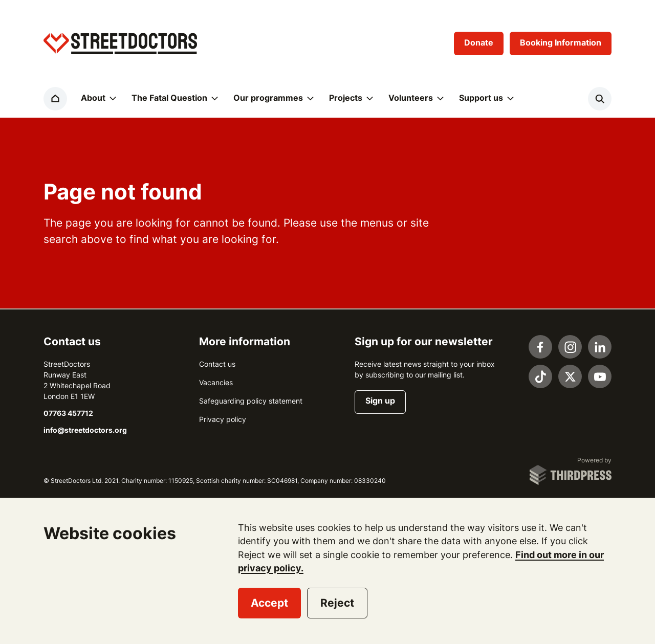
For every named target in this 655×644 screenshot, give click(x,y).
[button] (98, 99)
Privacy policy (223, 419)
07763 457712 (68, 413)
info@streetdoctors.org (85, 430)
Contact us (217, 364)
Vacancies (216, 383)
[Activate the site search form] (600, 99)
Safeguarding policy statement (251, 401)
